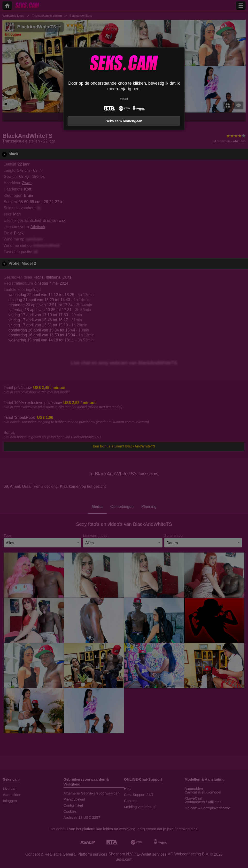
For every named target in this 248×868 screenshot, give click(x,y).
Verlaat (124, 99)
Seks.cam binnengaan (124, 121)
